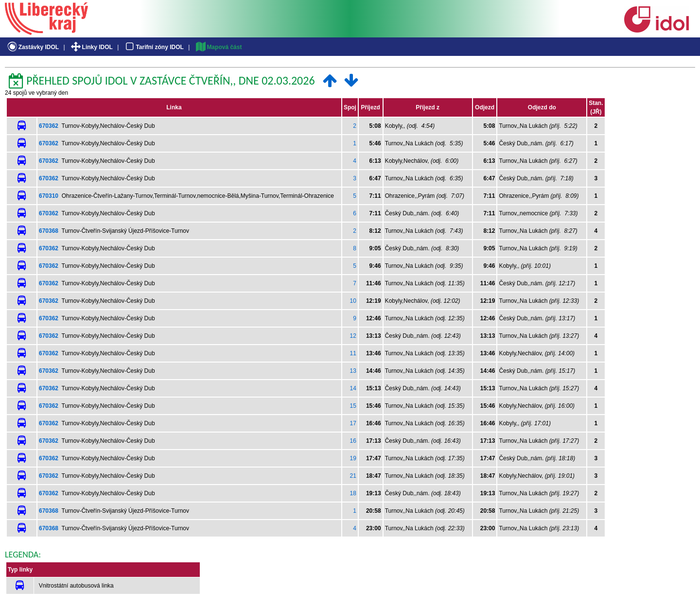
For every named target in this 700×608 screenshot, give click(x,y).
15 (353, 406)
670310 (49, 196)
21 (353, 476)
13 (353, 371)
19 (353, 458)
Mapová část (218, 47)
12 (353, 336)
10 (353, 301)
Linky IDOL (91, 47)
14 (353, 388)
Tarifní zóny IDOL (154, 47)
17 (353, 423)
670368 (49, 231)
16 (353, 441)
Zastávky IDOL (32, 47)
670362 (49, 126)
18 (353, 493)
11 (353, 353)
